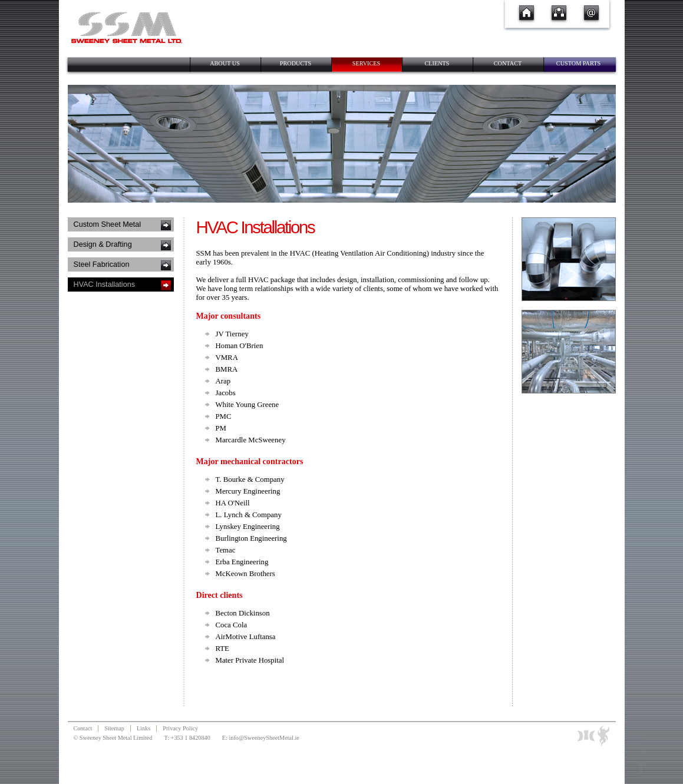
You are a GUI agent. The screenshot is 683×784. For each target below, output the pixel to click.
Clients (437, 63)
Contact (508, 63)
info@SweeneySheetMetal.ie (264, 738)
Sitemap (114, 728)
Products (296, 63)
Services (367, 63)
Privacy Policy (180, 728)
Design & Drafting (103, 244)
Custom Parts (578, 63)
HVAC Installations (105, 285)
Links (143, 728)
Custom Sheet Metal (108, 224)
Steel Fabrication (102, 264)
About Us (225, 63)
